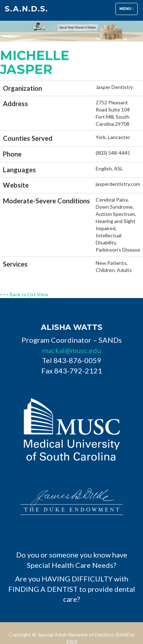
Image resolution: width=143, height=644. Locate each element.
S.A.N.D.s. (26, 9)
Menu (128, 11)
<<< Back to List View (24, 294)
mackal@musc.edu (72, 350)
